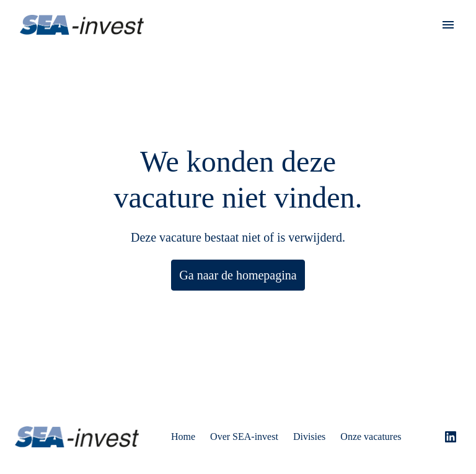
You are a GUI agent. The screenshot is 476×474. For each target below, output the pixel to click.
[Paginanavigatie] (448, 25)
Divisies (319, 429)
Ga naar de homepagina (238, 275)
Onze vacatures (387, 429)
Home (185, 429)
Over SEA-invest (250, 429)
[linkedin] (451, 429)
